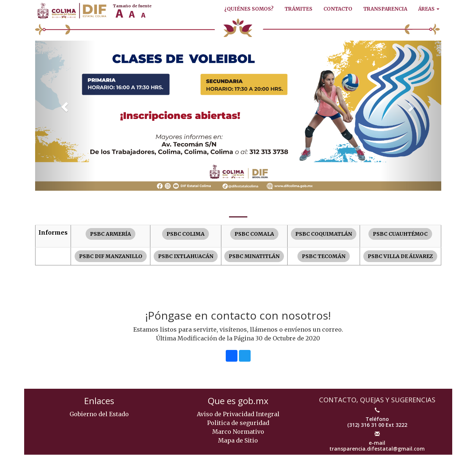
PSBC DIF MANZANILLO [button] (111, 256)
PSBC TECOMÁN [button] (324, 256)
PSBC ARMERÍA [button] (110, 234)
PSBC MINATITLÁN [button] (254, 256)
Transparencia (385, 9)
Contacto (338, 9)
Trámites (299, 9)
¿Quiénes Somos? (249, 9)
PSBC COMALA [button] (254, 234)
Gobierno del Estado (99, 414)
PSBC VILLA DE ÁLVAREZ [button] (400, 256)
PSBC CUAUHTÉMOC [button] (400, 234)
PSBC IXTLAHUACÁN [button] (186, 256)
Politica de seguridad (238, 423)
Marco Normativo (238, 432)
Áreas (429, 9)
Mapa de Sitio (238, 440)
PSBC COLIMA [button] (185, 234)
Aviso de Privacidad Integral (238, 414)
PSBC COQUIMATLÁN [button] (324, 234)
